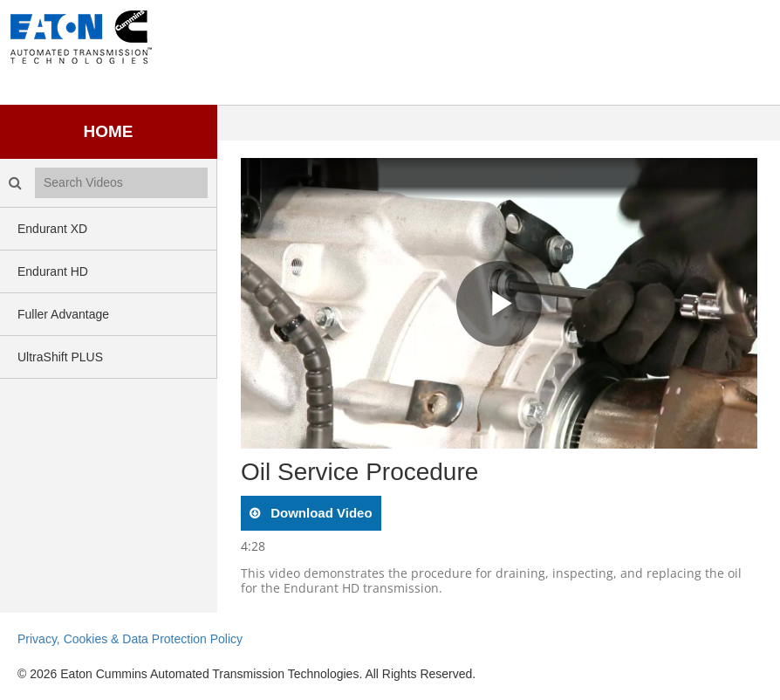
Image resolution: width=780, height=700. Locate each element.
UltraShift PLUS (60, 357)
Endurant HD (53, 271)
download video (320, 513)
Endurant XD (52, 229)
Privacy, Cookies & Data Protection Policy (130, 639)
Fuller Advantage (63, 314)
